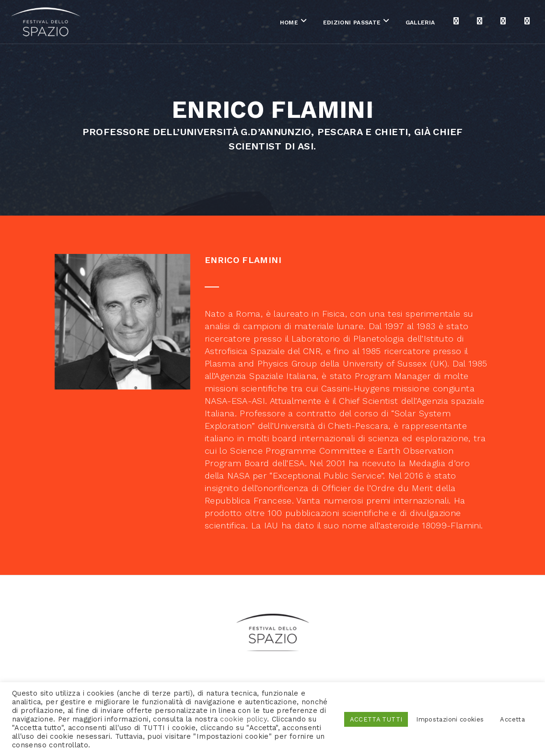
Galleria (374, 23)
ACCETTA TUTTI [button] (376, 719)
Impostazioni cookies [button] (450, 719)
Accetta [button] (512, 719)
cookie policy (244, 719)
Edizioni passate (306, 23)
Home (243, 23)
